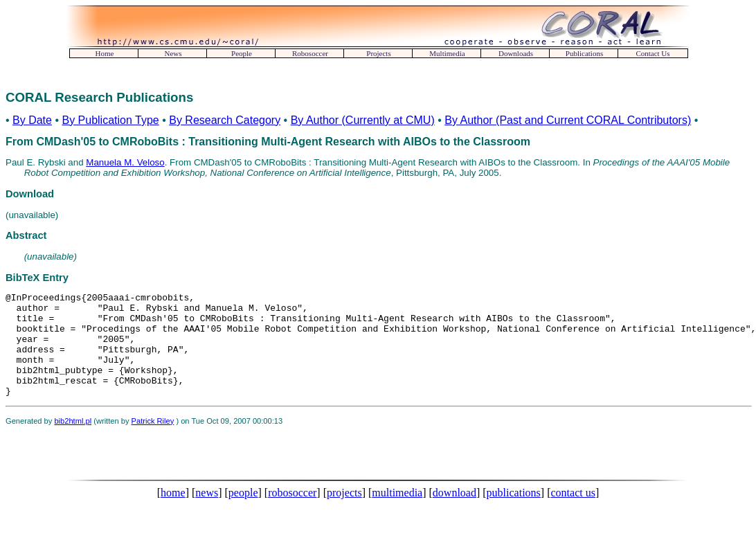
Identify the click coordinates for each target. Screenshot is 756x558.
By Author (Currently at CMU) (363, 120)
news (207, 513)
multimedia (397, 513)
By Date (32, 120)
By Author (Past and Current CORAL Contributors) (568, 120)
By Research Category (225, 120)
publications (514, 513)
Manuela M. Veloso (125, 162)
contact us (573, 513)
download (454, 513)
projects (344, 513)
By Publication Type (110, 120)
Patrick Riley (153, 442)
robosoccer (292, 513)
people (243, 513)
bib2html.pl (73, 442)
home (173, 513)
